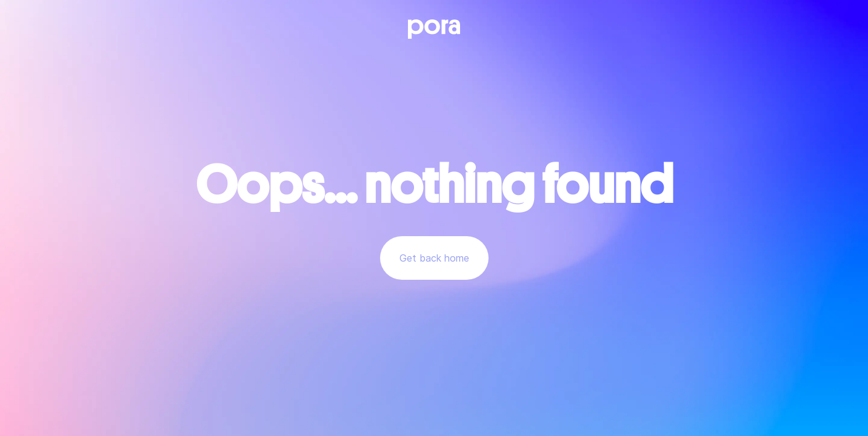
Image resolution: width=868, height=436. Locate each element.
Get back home (434, 258)
